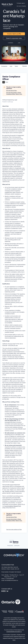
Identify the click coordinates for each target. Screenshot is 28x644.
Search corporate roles (14, 38)
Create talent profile (14, 34)
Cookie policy (17, 546)
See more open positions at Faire (14, 530)
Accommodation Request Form (13, 506)
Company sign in (21, 3)
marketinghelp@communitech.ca (14, 632)
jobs (11, 66)
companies (4, 66)
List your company (21, 6)
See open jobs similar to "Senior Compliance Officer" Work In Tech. (14, 93)
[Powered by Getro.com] (14, 542)
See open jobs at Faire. (12, 91)
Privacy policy (10, 546)
